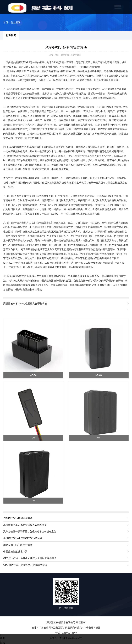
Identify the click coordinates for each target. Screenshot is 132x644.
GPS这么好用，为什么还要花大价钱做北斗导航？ (30, 558)
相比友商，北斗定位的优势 (18, 545)
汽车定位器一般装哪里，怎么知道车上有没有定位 (30, 531)
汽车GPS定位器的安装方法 (66, 47)
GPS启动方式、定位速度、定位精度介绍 (25, 565)
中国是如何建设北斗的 (15, 552)
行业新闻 (16, 22)
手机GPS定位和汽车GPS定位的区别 (23, 538)
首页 (6, 22)
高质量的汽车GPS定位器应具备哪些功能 (25, 304)
